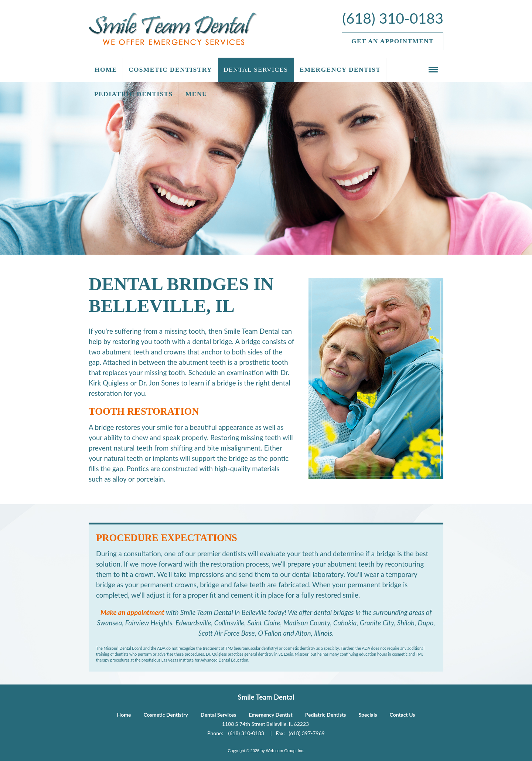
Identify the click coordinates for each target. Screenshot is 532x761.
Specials (368, 715)
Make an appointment (132, 612)
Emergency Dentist (270, 715)
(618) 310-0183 (393, 18)
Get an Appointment (393, 41)
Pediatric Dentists (326, 715)
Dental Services (219, 715)
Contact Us (403, 715)
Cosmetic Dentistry (166, 715)
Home (124, 715)
